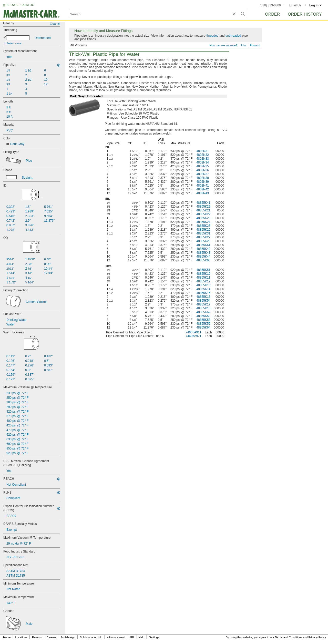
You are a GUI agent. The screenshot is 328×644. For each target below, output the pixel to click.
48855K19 (203, 274)
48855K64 (203, 328)
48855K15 (203, 293)
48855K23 (203, 218)
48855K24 (203, 222)
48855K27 (203, 237)
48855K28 (203, 241)
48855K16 (203, 297)
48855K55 (203, 324)
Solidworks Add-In (91, 637)
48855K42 (203, 249)
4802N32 (203, 155)
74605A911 (193, 332)
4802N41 (203, 186)
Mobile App (68, 637)
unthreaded (233, 36)
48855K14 (203, 289)
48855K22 (203, 214)
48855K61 (203, 245)
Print (244, 45)
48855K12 (203, 281)
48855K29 (203, 207)
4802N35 (203, 166)
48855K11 (203, 278)
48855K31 (203, 233)
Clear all (55, 24)
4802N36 (203, 170)
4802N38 (203, 178)
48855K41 (203, 203)
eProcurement (116, 637)
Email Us (295, 5)
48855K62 (203, 312)
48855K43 (203, 253)
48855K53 (203, 320)
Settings (154, 637)
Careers (51, 637)
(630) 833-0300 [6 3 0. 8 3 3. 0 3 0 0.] (270, 5)
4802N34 (203, 162)
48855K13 (203, 285)
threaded (212, 36)
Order (272, 14)
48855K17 (203, 304)
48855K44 (203, 257)
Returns (37, 637)
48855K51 (203, 270)
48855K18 (203, 308)
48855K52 (203, 316)
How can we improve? (223, 45)
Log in (316, 5)
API (132, 637)
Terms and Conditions (289, 637)
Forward (255, 45)
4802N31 (203, 151)
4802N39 (203, 182)
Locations (21, 637)
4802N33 (203, 159)
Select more (14, 43)
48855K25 (203, 226)
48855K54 (203, 301)
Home (7, 637)
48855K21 (203, 210)
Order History (305, 14)
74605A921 (193, 336)
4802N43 (203, 193)
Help (142, 637)
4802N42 (203, 189)
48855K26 (203, 230)
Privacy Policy (317, 637)
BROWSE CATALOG (20, 5)
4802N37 (203, 174)
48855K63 (203, 260)
